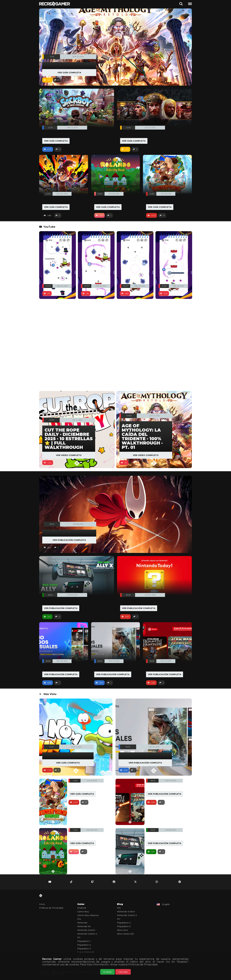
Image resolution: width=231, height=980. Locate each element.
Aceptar (107, 972)
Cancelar (123, 972)
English (166, 904)
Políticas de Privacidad (143, 964)
